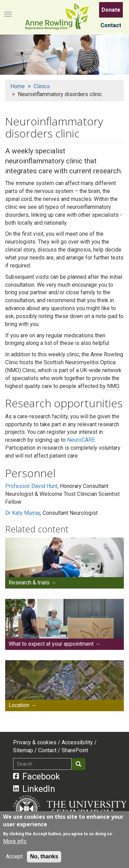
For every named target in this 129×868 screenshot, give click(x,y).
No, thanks (44, 856)
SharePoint (75, 750)
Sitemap (23, 750)
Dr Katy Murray (23, 513)
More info (15, 841)
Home (18, 86)
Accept (14, 856)
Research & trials (29, 583)
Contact (111, 25)
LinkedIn (34, 789)
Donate (111, 10)
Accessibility (77, 742)
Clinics (42, 86)
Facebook (37, 776)
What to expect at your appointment (51, 644)
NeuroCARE (81, 440)
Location (19, 705)
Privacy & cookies (35, 742)
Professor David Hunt (31, 486)
